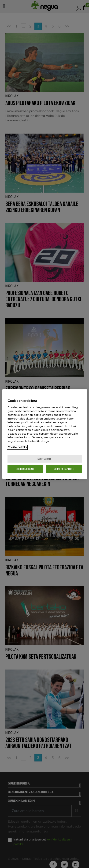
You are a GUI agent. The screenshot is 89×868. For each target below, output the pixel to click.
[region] (45, 434)
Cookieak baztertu (64, 469)
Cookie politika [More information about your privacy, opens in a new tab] (17, 447)
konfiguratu (44, 459)
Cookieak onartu (25, 469)
